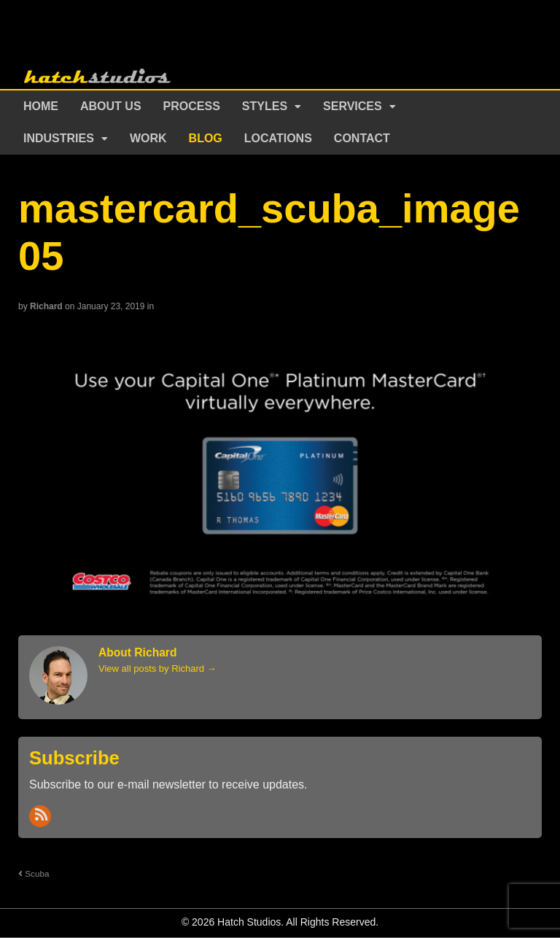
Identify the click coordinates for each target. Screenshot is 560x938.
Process (192, 106)
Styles (265, 106)
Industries (59, 138)
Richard (46, 306)
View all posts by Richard (157, 668)
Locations (278, 138)
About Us (111, 106)
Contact (362, 138)
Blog (206, 138)
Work (148, 138)
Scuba (34, 873)
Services (353, 106)
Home (41, 106)
